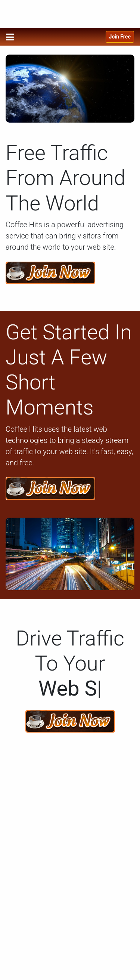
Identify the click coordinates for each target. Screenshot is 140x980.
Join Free (120, 37)
